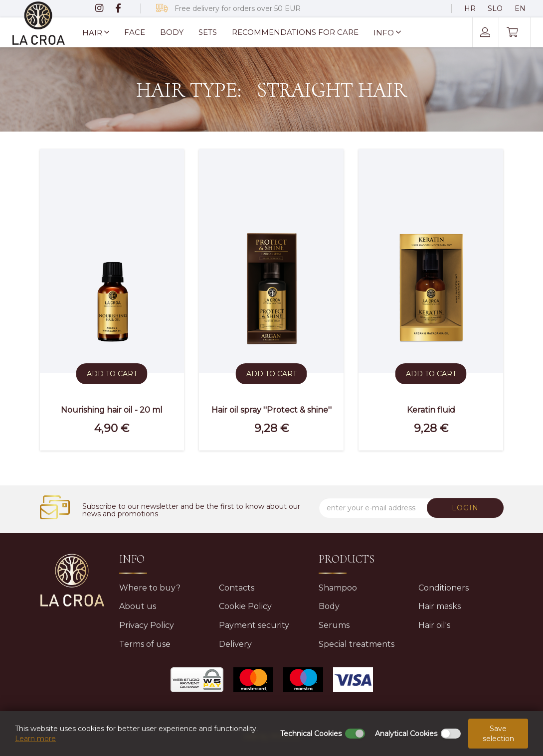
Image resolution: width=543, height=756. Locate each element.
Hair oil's (434, 625)
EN (520, 8)
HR (470, 8)
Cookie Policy (245, 606)
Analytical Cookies (406, 734)
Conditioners (444, 588)
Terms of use (145, 644)
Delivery (235, 644)
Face (135, 32)
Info (387, 33)
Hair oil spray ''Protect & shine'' (271, 410)
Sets (208, 32)
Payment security (254, 625)
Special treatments (357, 644)
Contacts (237, 588)
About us (138, 606)
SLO (495, 8)
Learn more (35, 739)
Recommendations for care (295, 32)
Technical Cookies (311, 734)
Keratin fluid (431, 410)
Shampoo (338, 588)
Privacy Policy (147, 625)
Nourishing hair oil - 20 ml (112, 410)
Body (172, 32)
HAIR (96, 33)
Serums (334, 625)
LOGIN (466, 508)
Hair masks (440, 606)
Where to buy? (150, 588)
